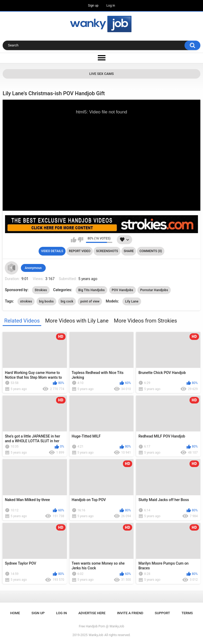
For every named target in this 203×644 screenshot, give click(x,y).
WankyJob (96, 635)
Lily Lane (132, 301)
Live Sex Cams (102, 74)
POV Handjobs (123, 290)
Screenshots (107, 251)
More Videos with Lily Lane (77, 321)
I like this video (74, 240)
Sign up (93, 6)
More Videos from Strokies (146, 321)
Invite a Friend (130, 613)
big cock (67, 301)
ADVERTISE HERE (92, 613)
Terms (187, 613)
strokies (26, 301)
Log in (111, 6)
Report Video (80, 251)
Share (129, 251)
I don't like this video (80, 240)
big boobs (47, 301)
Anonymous (33, 268)
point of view (90, 301)
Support (163, 613)
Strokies (41, 290)
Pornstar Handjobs (154, 290)
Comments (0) (151, 251)
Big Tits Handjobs (91, 290)
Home (15, 613)
